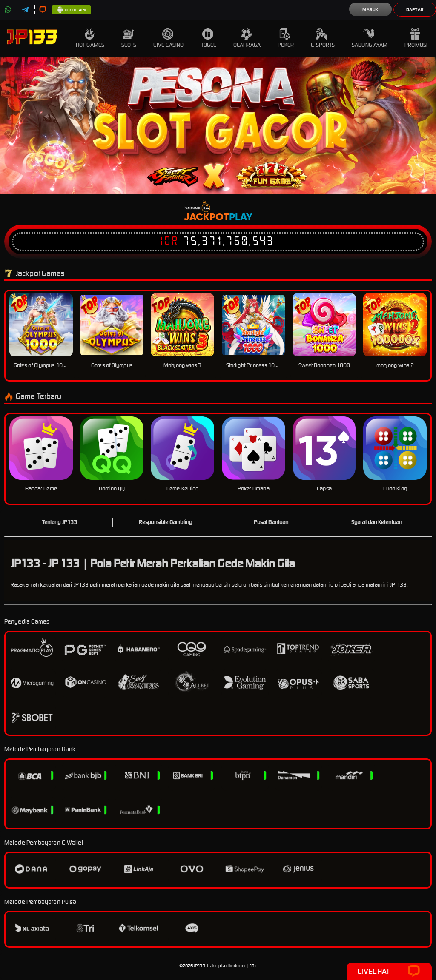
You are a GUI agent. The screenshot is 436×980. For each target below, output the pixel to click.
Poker (286, 38)
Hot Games (90, 38)
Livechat (389, 971)
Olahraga (247, 38)
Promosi (416, 38)
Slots (129, 38)
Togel (209, 38)
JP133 (199, 966)
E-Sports (323, 38)
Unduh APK (71, 10)
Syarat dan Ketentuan (377, 522)
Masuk (370, 10)
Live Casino (168, 38)
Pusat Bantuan (271, 522)
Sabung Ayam (370, 38)
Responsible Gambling (165, 522)
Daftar (415, 10)
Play (241, 217)
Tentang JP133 (60, 522)
